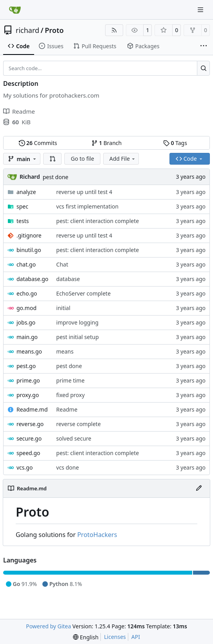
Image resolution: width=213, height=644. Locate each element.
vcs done (67, 467)
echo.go (27, 293)
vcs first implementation (87, 206)
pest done (56, 177)
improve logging (77, 322)
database (68, 279)
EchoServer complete (83, 293)
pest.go (26, 366)
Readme (67, 409)
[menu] (86, 637)
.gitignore (29, 235)
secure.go (29, 438)
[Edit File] (199, 488)
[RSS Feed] (114, 30)
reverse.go (30, 424)
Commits (38, 143)
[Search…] (203, 68)
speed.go (28, 453)
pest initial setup (77, 337)
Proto (54, 30)
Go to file (82, 159)
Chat (62, 264)
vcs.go (25, 467)
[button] (53, 159)
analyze (26, 192)
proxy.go (28, 395)
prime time (70, 380)
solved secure (74, 438)
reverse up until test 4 (84, 192)
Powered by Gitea (48, 626)
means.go (29, 351)
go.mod (26, 308)
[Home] (15, 10)
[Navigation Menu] (201, 10)
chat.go (26, 264)
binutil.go (29, 250)
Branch (107, 143)
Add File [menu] (123, 159)
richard (27, 30)
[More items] (204, 46)
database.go (32, 279)
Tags (175, 143)
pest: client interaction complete (97, 221)
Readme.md (32, 409)
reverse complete (78, 424)
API (136, 637)
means (65, 351)
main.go (27, 337)
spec (22, 206)
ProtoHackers (97, 535)
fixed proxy (70, 395)
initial (63, 308)
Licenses (115, 637)
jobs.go (26, 322)
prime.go (28, 380)
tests (23, 221)
